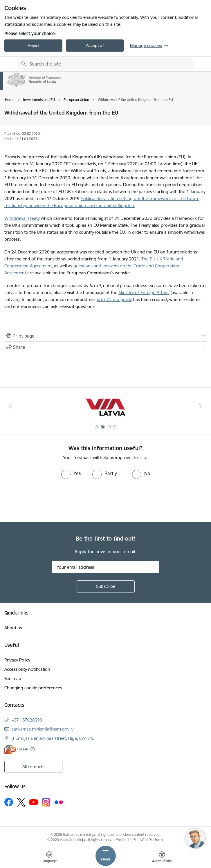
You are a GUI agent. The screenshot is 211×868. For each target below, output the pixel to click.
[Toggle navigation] (106, 856)
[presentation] (48, 501)
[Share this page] (105, 347)
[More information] (33, 749)
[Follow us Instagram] (46, 802)
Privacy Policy (17, 660)
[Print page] (105, 336)
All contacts (33, 767)
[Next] (200, 406)
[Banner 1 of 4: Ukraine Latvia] (106, 406)
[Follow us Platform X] (21, 802)
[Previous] (11, 406)
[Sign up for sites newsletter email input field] (106, 567)
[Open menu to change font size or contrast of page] (162, 858)
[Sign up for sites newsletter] (106, 586)
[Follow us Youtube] (34, 802)
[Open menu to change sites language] (49, 858)
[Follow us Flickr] (59, 802)
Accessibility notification (27, 669)
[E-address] (16, 749)
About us (13, 628)
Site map (13, 678)
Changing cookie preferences (33, 688)
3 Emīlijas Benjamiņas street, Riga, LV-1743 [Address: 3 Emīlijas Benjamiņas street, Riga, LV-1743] (53, 738)
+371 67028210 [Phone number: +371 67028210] (27, 720)
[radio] (71, 473)
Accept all (95, 45)
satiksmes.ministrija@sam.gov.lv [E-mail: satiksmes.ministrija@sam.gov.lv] (43, 729)
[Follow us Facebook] (9, 802)
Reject (34, 45)
